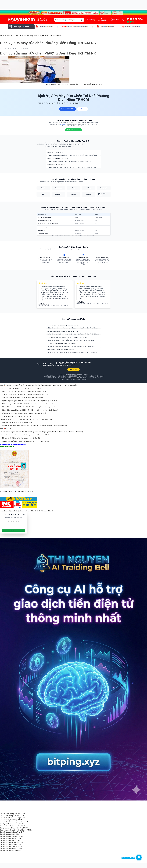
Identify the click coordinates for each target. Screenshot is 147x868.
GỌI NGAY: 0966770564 (68, 109)
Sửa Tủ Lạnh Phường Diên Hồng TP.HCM (12, 816)
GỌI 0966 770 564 (73, 370)
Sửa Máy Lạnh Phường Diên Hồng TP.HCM (13, 814)
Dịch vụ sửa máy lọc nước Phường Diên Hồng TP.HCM (16, 830)
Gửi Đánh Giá (14, 530)
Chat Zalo (82, 109)
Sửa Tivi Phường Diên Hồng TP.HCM (11, 820)
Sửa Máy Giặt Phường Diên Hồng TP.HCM (12, 818)
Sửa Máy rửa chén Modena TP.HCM (11, 848)
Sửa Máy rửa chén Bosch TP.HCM (10, 834)
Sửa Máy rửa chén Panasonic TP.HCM (11, 842)
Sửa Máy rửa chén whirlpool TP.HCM (11, 846)
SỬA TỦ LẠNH (12, 36)
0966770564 (63, 124)
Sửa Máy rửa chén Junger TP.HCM (10, 844)
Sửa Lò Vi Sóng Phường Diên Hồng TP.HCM (13, 826)
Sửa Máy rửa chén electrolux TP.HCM (11, 836)
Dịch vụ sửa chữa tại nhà (10, 49)
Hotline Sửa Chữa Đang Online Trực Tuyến (13, 444)
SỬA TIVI (37, 36)
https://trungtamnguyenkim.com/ (76, 379)
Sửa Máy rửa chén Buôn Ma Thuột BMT (12, 832)
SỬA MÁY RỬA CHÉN (47, 36)
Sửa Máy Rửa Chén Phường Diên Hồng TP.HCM (14, 822)
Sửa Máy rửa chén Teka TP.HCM (10, 840)
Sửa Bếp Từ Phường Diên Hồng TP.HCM (12, 824)
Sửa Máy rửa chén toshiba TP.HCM (11, 838)
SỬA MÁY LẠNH (30, 36)
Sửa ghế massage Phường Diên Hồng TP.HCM (14, 828)
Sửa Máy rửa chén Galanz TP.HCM (10, 850)
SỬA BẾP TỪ (57, 36)
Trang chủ (2, 49)
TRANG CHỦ (4, 36)
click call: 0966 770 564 (7, 446)
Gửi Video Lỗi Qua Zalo (74, 130)
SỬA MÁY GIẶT (20, 36)
